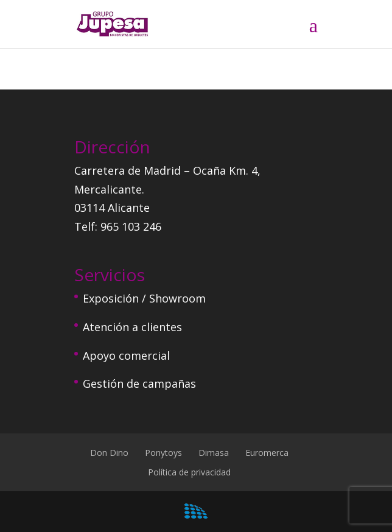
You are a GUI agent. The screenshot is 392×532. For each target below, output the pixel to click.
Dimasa (214, 453)
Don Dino (109, 453)
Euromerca (267, 453)
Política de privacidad (189, 472)
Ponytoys (163, 453)
